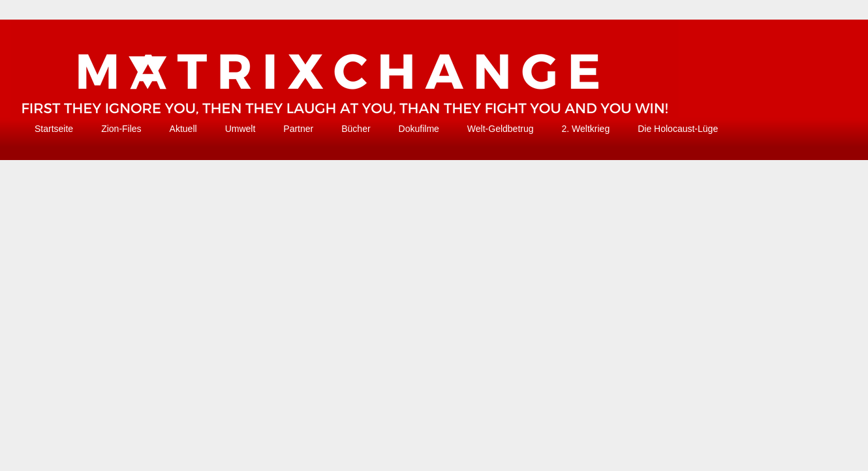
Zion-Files (121, 129)
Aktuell (183, 129)
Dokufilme (419, 129)
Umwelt (240, 129)
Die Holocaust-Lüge (678, 129)
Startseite (54, 129)
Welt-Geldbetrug (501, 129)
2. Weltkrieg (586, 129)
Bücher (356, 129)
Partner (298, 129)
